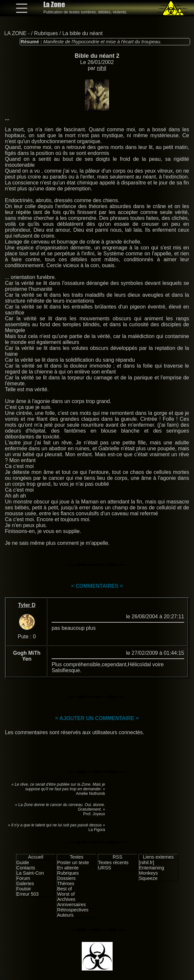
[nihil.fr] (146, 863)
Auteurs (65, 915)
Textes (76, 857)
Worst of (66, 894)
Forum (23, 878)
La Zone (54, 4)
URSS (105, 868)
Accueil (36, 857)
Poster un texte (73, 863)
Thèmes (66, 884)
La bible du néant (83, 33)
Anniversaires (71, 905)
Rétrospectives (73, 910)
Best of (65, 889)
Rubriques (46, 33)
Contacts (26, 868)
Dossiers (66, 878)
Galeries (25, 884)
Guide (23, 863)
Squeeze (148, 878)
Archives (66, 899)
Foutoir (24, 889)
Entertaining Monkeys (151, 870)
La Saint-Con (30, 873)
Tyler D (27, 605)
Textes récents (113, 863)
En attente (68, 868)
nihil (101, 68)
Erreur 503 (28, 894)
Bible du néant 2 (97, 56)
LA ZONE (15, 33)
